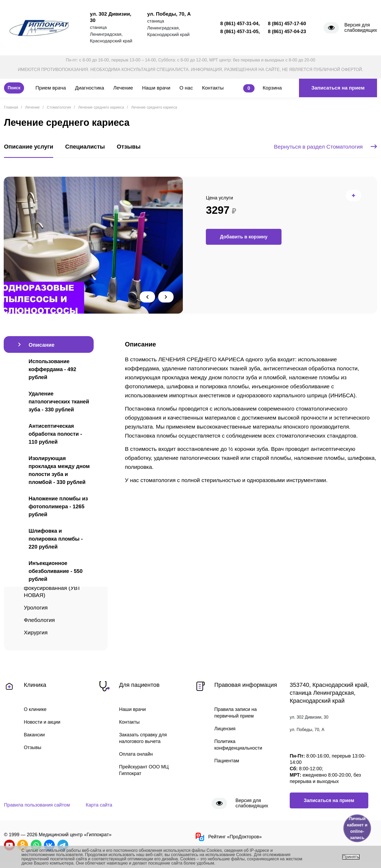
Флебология (39, 620)
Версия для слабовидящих (361, 28)
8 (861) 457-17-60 (287, 24)
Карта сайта (99, 805)
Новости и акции (42, 722)
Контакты (213, 88)
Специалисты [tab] (85, 147)
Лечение (123, 88)
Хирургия (36, 632)
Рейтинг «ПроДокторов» (228, 837)
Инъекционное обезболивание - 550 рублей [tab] (56, 571)
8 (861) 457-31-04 (239, 24)
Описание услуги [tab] (29, 147)
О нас (186, 88)
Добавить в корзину (244, 237)
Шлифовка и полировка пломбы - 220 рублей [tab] (56, 539)
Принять (351, 857)
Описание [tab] (42, 345)
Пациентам (227, 761)
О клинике (35, 709)
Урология (36, 607)
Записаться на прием (338, 88)
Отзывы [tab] (129, 147)
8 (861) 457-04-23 (287, 32)
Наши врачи (156, 88)
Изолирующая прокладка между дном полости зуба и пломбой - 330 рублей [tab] (59, 470)
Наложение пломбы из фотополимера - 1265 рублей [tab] (58, 506)
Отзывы (33, 747)
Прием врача (51, 88)
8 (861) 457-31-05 (239, 32)
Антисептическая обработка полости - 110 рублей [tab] (55, 434)
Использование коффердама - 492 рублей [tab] (52, 369)
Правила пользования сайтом (37, 805)
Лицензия (225, 729)
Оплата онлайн (136, 754)
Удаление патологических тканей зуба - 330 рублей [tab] (59, 402)
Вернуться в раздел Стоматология (325, 147)
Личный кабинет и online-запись (357, 828)
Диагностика (89, 88)
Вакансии (34, 735)
